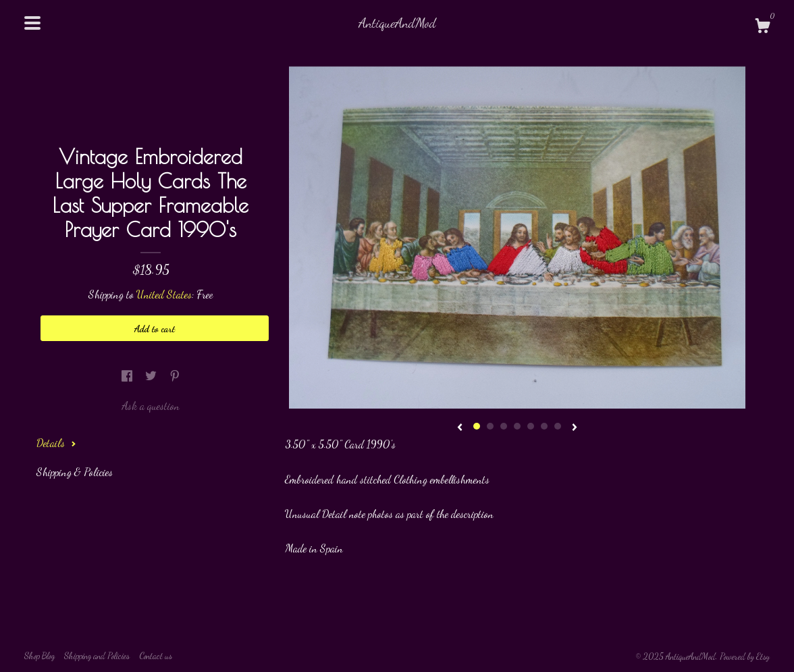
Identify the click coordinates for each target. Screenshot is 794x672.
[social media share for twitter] (152, 375)
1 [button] (477, 426)
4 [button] (517, 426)
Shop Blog (39, 656)
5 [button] (531, 426)
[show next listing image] (575, 428)
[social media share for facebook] (128, 375)
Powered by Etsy (745, 656)
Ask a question (151, 406)
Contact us (156, 656)
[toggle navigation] (32, 23)
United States (164, 294)
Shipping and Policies (97, 656)
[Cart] (762, 28)
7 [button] (558, 426)
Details (56, 443)
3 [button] (504, 426)
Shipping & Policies (75, 472)
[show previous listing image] (460, 428)
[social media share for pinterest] (175, 375)
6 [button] (544, 426)
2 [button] (490, 426)
